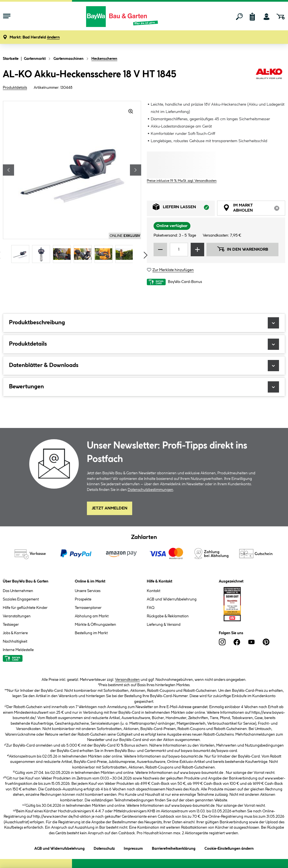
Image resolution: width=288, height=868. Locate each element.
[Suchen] (239, 17)
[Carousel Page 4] (84, 254)
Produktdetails (15, 88)
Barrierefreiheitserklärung (174, 848)
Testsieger (11, 625)
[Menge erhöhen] (197, 250)
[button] (35, 38)
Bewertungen (144, 387)
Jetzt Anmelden (110, 508)
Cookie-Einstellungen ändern (229, 848)
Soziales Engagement (21, 599)
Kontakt (154, 591)
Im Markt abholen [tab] (254, 209)
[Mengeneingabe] (179, 250)
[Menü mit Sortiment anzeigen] (7, 17)
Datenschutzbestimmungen (150, 490)
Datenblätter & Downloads (144, 366)
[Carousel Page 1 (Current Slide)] (22, 254)
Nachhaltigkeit (15, 642)
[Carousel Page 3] (63, 254)
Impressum (133, 848)
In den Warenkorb (242, 249)
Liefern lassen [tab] (184, 208)
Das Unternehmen (18, 591)
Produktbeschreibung (144, 323)
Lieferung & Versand (164, 625)
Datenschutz (104, 848)
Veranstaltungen (17, 616)
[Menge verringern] (160, 250)
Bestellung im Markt (91, 633)
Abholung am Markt (92, 616)
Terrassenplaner (88, 608)
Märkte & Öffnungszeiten (95, 625)
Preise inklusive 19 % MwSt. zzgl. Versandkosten (182, 181)
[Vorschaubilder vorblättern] (146, 255)
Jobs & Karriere (15, 633)
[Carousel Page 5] (105, 254)
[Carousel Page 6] (126, 254)
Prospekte (83, 599)
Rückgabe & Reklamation (168, 616)
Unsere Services (88, 591)
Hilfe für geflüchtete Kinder (25, 608)
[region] (72, 183)
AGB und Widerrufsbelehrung (172, 599)
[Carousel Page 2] (42, 254)
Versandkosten (127, 680)
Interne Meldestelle (18, 650)
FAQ (151, 608)
